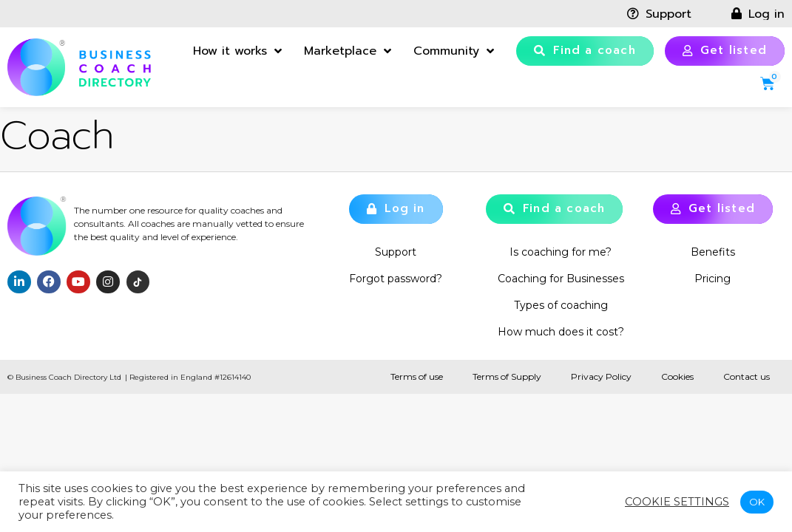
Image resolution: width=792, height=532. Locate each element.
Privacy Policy (601, 376)
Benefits (713, 252)
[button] (585, 51)
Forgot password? (396, 279)
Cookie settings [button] (677, 502)
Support (396, 252)
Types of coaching (561, 305)
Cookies (677, 376)
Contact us (747, 376)
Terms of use (417, 376)
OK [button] (757, 502)
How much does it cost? (561, 332)
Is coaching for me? (561, 252)
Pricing (713, 279)
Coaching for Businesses (561, 279)
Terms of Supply (507, 376)
